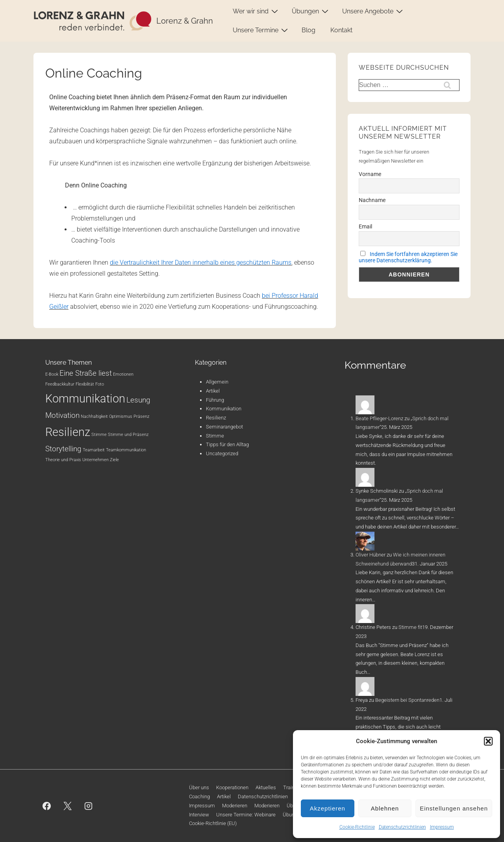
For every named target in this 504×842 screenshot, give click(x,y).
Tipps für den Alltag (227, 444)
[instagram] (89, 806)
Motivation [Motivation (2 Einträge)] (62, 415)
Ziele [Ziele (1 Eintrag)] (114, 460)
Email (365, 226)
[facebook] (47, 806)
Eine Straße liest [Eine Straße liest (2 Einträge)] (86, 373)
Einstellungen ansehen (454, 808)
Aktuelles (266, 787)
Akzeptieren (328, 808)
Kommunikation (224, 409)
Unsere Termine (261, 30)
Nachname (372, 200)
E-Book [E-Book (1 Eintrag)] (52, 374)
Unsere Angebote (373, 11)
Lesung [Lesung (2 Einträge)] (138, 400)
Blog (309, 30)
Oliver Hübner (371, 555)
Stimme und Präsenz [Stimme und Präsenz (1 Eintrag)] (128, 435)
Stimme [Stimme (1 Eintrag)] (99, 435)
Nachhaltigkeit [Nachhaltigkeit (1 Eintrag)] (94, 416)
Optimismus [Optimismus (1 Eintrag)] (121, 416)
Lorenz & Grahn (185, 21)
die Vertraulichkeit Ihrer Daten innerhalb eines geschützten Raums (201, 262)
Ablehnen (385, 808)
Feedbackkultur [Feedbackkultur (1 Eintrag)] (60, 384)
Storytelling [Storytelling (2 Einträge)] (63, 449)
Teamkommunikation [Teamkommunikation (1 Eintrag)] (126, 450)
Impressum (442, 827)
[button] (488, 741)
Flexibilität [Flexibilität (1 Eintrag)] (85, 384)
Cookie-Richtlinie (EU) (213, 823)
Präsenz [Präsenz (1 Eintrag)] (141, 416)
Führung (215, 400)
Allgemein (217, 382)
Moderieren (235, 806)
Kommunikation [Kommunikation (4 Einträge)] (85, 399)
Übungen (311, 11)
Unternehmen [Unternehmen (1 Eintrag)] (95, 460)
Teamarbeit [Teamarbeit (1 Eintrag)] (94, 450)
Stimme (215, 436)
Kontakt (341, 30)
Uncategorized (222, 453)
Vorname (370, 174)
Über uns (199, 787)
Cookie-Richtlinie (357, 827)
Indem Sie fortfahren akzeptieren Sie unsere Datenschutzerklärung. (408, 257)
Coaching (199, 797)
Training (292, 787)
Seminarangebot (224, 427)
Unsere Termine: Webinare (246, 815)
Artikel (213, 391)
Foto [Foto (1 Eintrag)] (100, 384)
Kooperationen (232, 787)
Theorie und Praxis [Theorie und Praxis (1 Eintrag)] (63, 460)
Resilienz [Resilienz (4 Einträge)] (68, 432)
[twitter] (68, 806)
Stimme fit (410, 627)
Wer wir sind (256, 11)
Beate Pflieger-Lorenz (379, 418)
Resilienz (216, 418)
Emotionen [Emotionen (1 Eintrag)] (123, 374)
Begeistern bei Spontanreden (407, 700)
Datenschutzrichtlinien (402, 827)
